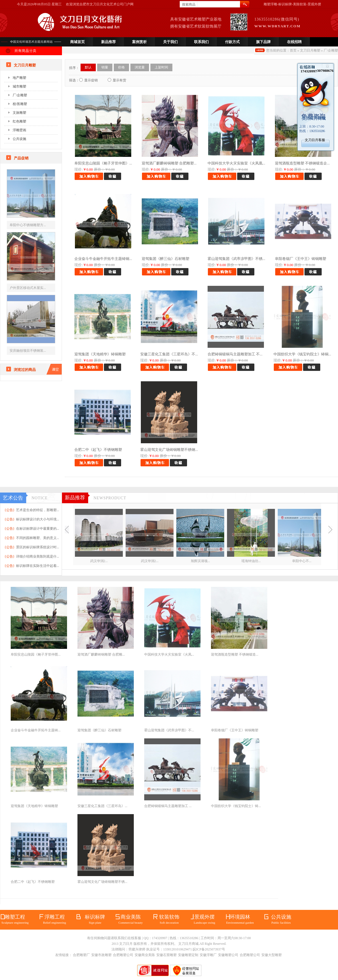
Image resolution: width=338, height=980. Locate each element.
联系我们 (201, 42)
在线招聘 (294, 42)
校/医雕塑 (20, 104)
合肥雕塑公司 (123, 955)
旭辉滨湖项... (200, 561)
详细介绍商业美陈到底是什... (38, 556)
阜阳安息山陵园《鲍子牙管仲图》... (103, 163)
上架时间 (161, 67)
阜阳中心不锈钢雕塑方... (28, 225)
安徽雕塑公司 (228, 955)
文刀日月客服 (315, 140)
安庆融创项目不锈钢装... (28, 351)
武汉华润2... (99, 561)
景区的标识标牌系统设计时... (38, 547)
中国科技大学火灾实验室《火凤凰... (236, 163)
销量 (105, 67)
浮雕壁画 (19, 130)
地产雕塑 (19, 78)
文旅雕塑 (19, 113)
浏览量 (140, 67)
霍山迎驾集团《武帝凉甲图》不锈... (236, 259)
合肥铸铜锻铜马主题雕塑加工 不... (235, 354)
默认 (88, 67)
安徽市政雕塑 (101, 955)
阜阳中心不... (302, 561)
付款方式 (232, 42)
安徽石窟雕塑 (166, 955)
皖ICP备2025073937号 (209, 949)
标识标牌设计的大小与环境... (38, 519)
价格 (121, 67)
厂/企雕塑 (331, 50)
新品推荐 (108, 42)
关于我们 (170, 42)
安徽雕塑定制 (188, 955)
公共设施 (19, 139)
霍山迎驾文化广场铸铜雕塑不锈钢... (169, 450)
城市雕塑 (19, 86)
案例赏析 (139, 42)
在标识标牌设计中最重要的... (38, 529)
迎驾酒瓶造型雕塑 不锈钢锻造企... (302, 163)
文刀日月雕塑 (310, 50)
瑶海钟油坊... (251, 561)
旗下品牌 (263, 42)
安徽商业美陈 (145, 955)
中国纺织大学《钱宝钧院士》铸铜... (302, 354)
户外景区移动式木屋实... (28, 288)
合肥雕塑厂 (81, 955)
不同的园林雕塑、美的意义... (38, 538)
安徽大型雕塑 (272, 955)
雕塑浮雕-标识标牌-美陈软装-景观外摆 (292, 4)
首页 (293, 50)
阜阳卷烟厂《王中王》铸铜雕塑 (301, 259)
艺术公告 (13, 498)
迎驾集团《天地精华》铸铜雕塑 (100, 354)
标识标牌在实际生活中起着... (38, 566)
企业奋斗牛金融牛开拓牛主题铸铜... (103, 259)
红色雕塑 (19, 121)
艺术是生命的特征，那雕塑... (38, 510)
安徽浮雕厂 (208, 955)
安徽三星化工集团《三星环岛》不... (169, 354)
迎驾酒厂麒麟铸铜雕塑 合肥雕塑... (169, 163)
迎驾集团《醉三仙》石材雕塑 (165, 259)
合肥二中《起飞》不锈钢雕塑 (98, 450)
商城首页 (77, 42)
